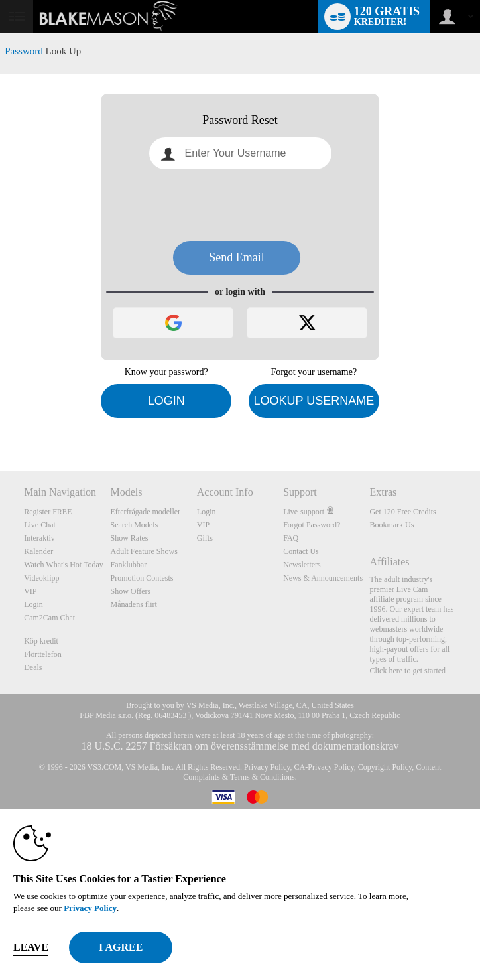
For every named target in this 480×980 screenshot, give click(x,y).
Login (166, 401)
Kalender (38, 551)
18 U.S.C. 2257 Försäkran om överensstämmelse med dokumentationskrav (240, 746)
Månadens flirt (134, 604)
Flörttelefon (43, 654)
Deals (33, 667)
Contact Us (301, 551)
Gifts (205, 538)
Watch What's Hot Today (64, 565)
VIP (30, 591)
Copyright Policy (385, 767)
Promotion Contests (142, 578)
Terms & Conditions (263, 777)
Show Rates (130, 538)
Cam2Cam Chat (49, 618)
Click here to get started (407, 671)
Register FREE (48, 512)
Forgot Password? (312, 525)
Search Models (135, 525)
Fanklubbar (129, 565)
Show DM (0, 422)
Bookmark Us (391, 525)
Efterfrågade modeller (146, 512)
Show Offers (131, 591)
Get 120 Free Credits (402, 512)
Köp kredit (41, 641)
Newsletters (302, 565)
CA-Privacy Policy (324, 767)
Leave (31, 947)
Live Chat (40, 525)
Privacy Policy (267, 767)
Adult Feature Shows (144, 551)
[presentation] (240, 205)
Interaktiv (39, 538)
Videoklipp (41, 578)
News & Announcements (323, 578)
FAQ (291, 538)
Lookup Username (314, 401)
